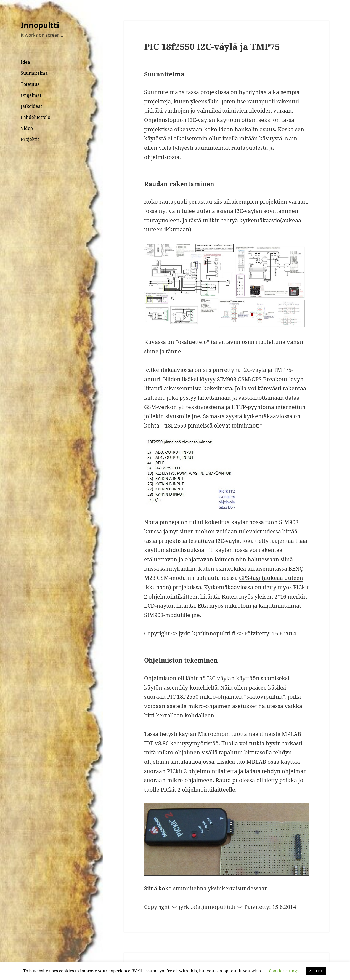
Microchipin (214, 734)
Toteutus (30, 84)
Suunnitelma (34, 73)
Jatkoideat (31, 106)
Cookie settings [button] (284, 971)
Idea (25, 62)
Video (27, 128)
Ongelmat (31, 95)
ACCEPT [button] (316, 971)
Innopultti (40, 25)
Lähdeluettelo (35, 117)
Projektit (30, 139)
